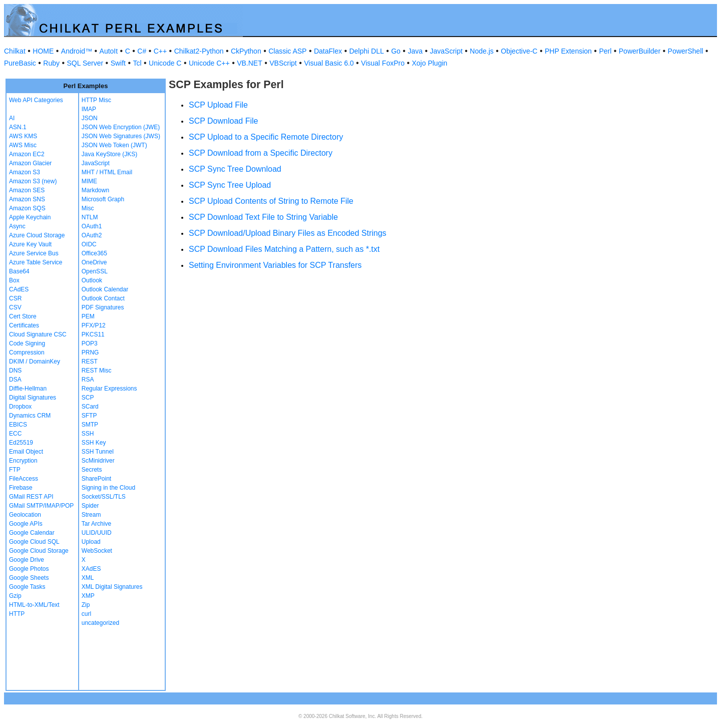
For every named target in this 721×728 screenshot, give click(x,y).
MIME (89, 181)
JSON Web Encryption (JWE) (121, 127)
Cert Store (23, 316)
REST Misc (97, 371)
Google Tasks (27, 587)
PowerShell (686, 51)
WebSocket (97, 551)
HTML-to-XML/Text (34, 605)
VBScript (283, 63)
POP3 (90, 343)
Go (396, 51)
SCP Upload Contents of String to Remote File (271, 201)
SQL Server (85, 63)
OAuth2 (92, 235)
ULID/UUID (97, 533)
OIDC (89, 244)
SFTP (89, 416)
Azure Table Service (36, 262)
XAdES (91, 569)
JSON (90, 118)
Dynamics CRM (30, 416)
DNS (15, 371)
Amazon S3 (25, 172)
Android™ (77, 51)
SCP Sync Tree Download (235, 169)
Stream (91, 515)
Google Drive (27, 560)
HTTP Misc (96, 100)
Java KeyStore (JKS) (109, 154)
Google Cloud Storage (39, 551)
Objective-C (519, 51)
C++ (160, 51)
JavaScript (446, 51)
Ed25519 (21, 443)
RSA (88, 380)
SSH (88, 434)
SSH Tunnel (98, 452)
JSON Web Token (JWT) (114, 145)
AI (12, 118)
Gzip (15, 596)
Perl (605, 51)
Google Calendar (32, 533)
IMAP (89, 109)
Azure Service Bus (34, 253)
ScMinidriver (98, 461)
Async (17, 226)
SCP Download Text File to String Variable (263, 217)
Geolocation (25, 515)
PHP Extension (568, 51)
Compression (27, 352)
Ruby (51, 63)
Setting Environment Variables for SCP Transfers (275, 265)
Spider (90, 506)
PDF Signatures (103, 307)
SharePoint (96, 479)
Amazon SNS (27, 199)
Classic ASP (287, 51)
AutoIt (109, 51)
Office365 (94, 253)
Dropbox (20, 407)
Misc (88, 208)
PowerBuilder (640, 51)
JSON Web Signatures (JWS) (121, 136)
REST (90, 361)
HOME (43, 51)
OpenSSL (95, 271)
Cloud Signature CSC (38, 334)
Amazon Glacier (30, 163)
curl (86, 614)
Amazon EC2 (27, 154)
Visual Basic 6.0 (329, 63)
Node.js (481, 51)
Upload (91, 542)
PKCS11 (93, 334)
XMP (88, 596)
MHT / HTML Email (107, 172)
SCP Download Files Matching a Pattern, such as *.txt (284, 249)
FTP (15, 470)
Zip (86, 605)
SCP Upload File (218, 105)
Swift (118, 63)
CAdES (19, 289)
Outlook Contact (103, 298)
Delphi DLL (366, 51)
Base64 (19, 271)
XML (88, 578)
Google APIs (26, 524)
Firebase (21, 488)
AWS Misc (23, 145)
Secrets (92, 470)
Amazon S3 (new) (33, 181)
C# (142, 51)
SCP (88, 398)
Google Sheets (29, 578)
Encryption (23, 461)
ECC (15, 434)
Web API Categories (36, 100)
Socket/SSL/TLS (104, 497)
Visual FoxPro (383, 63)
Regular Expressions (109, 389)
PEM (88, 316)
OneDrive (94, 262)
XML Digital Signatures (112, 587)
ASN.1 (18, 127)
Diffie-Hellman (28, 389)
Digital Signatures (33, 398)
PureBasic (20, 63)
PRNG (90, 352)
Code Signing (27, 343)
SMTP (90, 425)
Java (415, 51)
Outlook (92, 280)
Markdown (95, 190)
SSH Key (94, 443)
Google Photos (29, 569)
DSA (15, 380)
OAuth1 (92, 226)
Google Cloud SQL (34, 542)
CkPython (246, 51)
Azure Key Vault (30, 244)
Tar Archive (96, 524)
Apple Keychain (30, 217)
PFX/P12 (94, 325)
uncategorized (100, 623)
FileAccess (24, 479)
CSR (15, 298)
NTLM (90, 217)
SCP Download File (223, 121)
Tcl (137, 63)
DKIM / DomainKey (35, 361)
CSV (15, 307)
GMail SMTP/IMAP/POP (41, 506)
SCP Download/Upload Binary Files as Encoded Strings (288, 233)
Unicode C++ (209, 63)
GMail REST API (31, 497)
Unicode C (165, 63)
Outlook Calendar (105, 289)
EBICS (18, 425)
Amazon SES (27, 190)
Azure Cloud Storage (37, 235)
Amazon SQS (27, 208)
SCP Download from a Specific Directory (261, 153)
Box (14, 280)
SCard (90, 407)
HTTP (17, 614)
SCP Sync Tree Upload (230, 185)
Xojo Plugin (430, 63)
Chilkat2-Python (199, 51)
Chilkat (15, 51)
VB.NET (250, 63)
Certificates (24, 325)
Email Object (26, 452)
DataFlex (328, 51)
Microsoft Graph (103, 199)
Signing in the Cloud (108, 488)
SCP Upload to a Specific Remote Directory (266, 137)
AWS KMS (23, 136)
